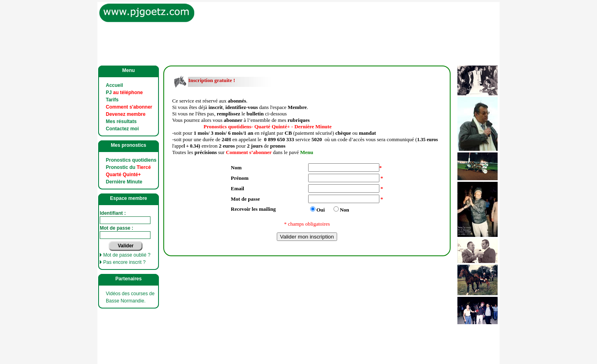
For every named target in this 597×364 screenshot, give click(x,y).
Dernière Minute (124, 182)
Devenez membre (126, 114)
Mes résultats (121, 121)
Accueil (114, 85)
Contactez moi (122, 129)
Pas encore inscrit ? (124, 262)
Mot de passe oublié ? (127, 255)
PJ (124, 93)
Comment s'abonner (129, 107)
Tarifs (112, 100)
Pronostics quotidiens (131, 160)
